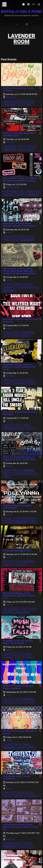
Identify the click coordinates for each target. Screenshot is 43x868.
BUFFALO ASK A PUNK (22, 11)
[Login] (39, 4)
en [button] (34, 4)
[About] (24, 4)
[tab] (16, 24)
